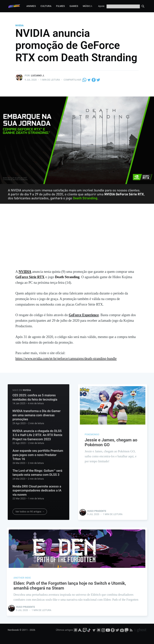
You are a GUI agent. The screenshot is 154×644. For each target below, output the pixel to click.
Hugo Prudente (97, 511)
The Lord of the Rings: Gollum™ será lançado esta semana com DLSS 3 (37, 473)
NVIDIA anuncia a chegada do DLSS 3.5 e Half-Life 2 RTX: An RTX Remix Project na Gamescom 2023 (37, 435)
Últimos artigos (64, 630)
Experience (90, 315)
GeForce (75, 315)
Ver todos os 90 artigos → (30, 512)
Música (88, 6)
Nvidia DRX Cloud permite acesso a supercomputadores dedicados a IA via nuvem (37, 491)
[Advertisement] (77, 240)
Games (74, 6)
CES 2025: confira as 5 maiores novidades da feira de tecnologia (35, 397)
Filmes (60, 6)
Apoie (101, 6)
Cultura (46, 6)
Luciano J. (38, 75)
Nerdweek (13, 630)
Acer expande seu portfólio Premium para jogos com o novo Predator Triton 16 (38, 455)
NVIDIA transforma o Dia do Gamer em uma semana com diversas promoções (37, 415)
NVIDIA (19, 25)
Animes (31, 6)
